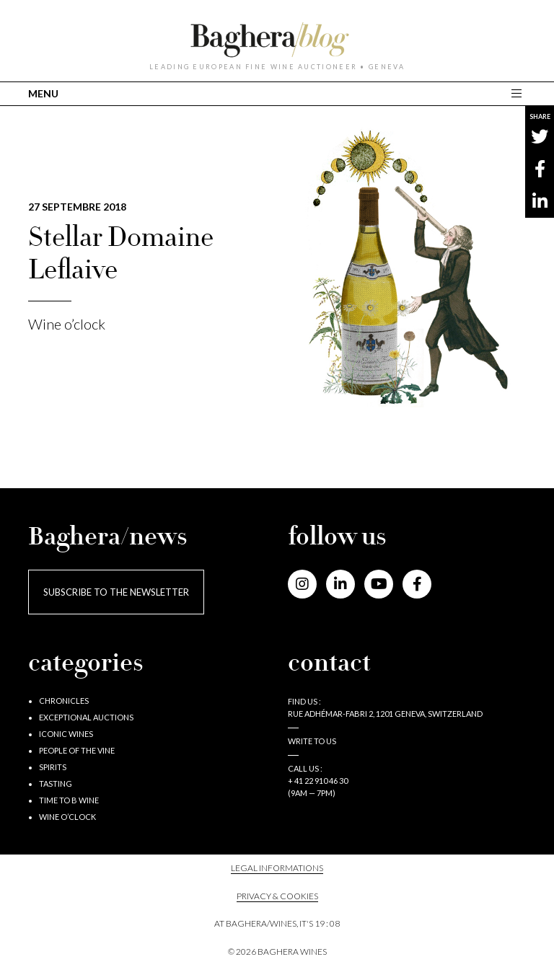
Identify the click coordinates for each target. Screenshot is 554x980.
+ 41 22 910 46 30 (318, 781)
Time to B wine (69, 800)
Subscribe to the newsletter (116, 592)
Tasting (56, 783)
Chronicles (64, 701)
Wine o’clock (67, 324)
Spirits (53, 767)
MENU (43, 93)
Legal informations (277, 868)
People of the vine (77, 750)
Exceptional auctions (86, 717)
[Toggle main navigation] (518, 93)
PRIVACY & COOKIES (277, 896)
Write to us (312, 741)
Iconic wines (66, 734)
